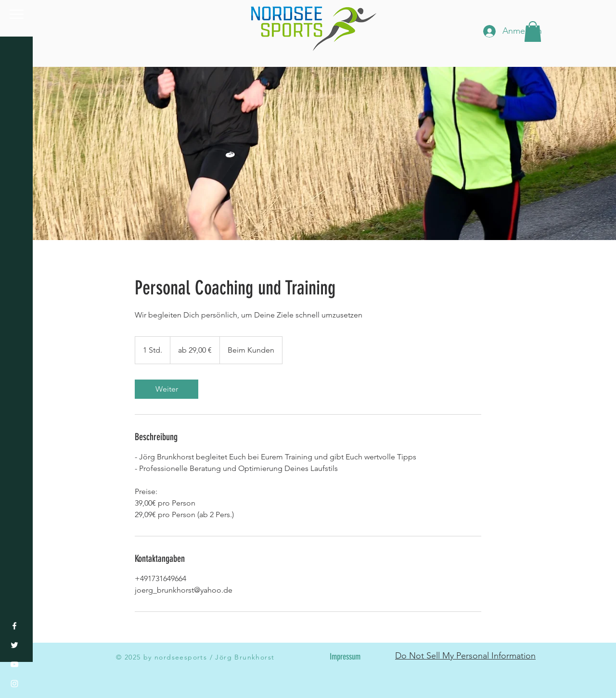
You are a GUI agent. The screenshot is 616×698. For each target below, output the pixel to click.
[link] (167, 389)
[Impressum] (345, 657)
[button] (17, 14)
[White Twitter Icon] (14, 645)
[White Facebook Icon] (14, 626)
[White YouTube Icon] (14, 664)
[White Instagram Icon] (14, 684)
